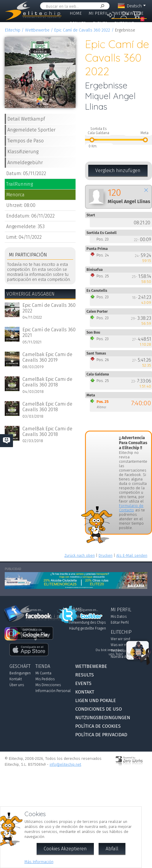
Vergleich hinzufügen (118, 171)
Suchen (101, 6)
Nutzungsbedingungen (103, 718)
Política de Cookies (98, 726)
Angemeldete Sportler (31, 130)
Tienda (43, 666)
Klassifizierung (23, 152)
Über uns (17, 685)
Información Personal (53, 691)
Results (78, 23)
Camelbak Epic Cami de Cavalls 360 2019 (47, 357)
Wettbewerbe (129, 13)
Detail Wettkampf (26, 119)
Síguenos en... (89, 610)
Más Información (39, 862)
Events (100, 23)
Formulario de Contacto (131, 508)
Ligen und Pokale (89, 43)
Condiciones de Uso (99, 709)
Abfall (112, 849)
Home (76, 13)
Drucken (106, 555)
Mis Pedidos (45, 679)
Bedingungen (20, 673)
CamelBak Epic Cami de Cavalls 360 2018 (47, 382)
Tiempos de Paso (26, 141)
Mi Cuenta (43, 673)
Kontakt (104, 33)
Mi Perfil (98, 13)
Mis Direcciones (48, 685)
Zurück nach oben (80, 555)
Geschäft (79, 33)
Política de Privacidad (101, 735)
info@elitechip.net (65, 764)
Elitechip (124, 23)
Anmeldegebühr (25, 163)
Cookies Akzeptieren (65, 849)
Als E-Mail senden (132, 555)
